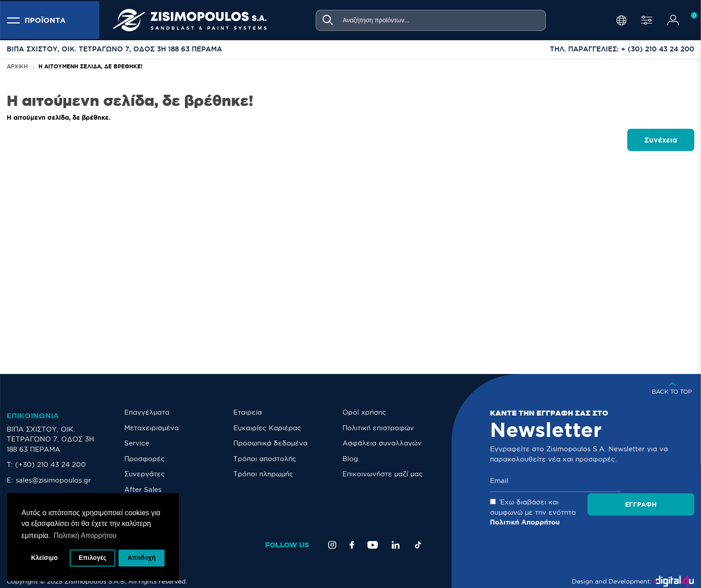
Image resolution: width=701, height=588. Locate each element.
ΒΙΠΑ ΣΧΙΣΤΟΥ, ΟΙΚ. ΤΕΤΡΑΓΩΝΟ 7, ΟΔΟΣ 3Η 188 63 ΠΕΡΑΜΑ (50, 439)
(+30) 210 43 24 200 (51, 464)
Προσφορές (145, 459)
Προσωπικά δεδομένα (270, 443)
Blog (350, 459)
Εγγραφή (662, 481)
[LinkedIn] (396, 535)
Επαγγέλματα (147, 412)
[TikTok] (418, 535)
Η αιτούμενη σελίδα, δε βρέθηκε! (91, 66)
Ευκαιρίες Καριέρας (267, 428)
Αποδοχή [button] (142, 558)
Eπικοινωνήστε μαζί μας (383, 474)
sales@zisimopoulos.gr (53, 480)
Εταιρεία (248, 412)
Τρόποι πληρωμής (263, 474)
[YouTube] (373, 535)
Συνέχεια (661, 140)
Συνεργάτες (145, 474)
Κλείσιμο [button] (44, 558)
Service (137, 443)
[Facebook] (352, 535)
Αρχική (17, 66)
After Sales (143, 489)
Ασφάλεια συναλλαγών (382, 443)
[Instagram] (332, 535)
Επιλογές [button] (93, 558)
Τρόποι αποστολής (265, 459)
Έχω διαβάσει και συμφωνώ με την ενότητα (584, 507)
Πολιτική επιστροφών (378, 428)
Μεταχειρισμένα (152, 428)
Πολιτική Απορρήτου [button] (86, 535)
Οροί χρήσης (364, 412)
